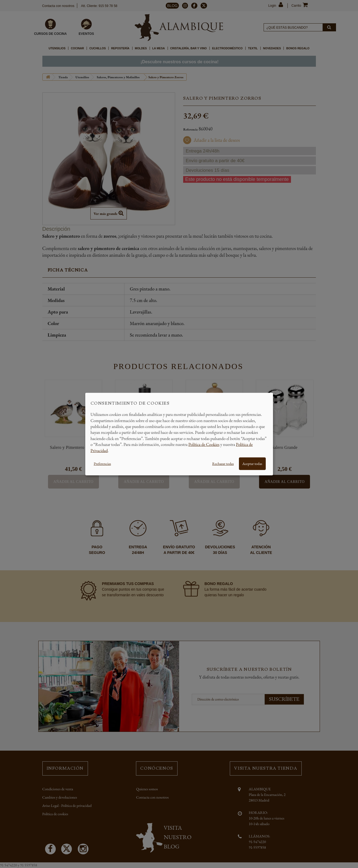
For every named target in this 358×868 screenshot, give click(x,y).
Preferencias (102, 464)
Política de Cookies (204, 444)
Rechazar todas (223, 464)
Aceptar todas (252, 464)
